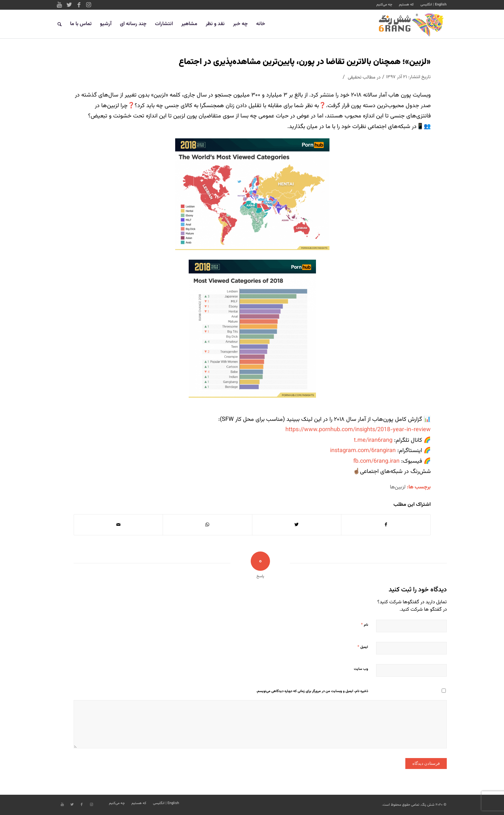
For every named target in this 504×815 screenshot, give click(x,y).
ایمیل (363, 647)
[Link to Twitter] (69, 5)
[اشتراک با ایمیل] (118, 525)
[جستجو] (60, 24)
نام (364, 625)
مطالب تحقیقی (362, 77)
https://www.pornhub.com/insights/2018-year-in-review (358, 430)
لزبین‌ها (398, 487)
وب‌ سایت (361, 669)
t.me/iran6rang (374, 440)
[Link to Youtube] (59, 5)
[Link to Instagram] (88, 5)
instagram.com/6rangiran (363, 451)
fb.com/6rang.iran (376, 461)
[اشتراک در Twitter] (297, 525)
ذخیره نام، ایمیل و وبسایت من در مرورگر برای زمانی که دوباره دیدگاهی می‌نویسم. (312, 691)
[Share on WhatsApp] (207, 525)
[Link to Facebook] (79, 5)
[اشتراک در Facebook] (386, 525)
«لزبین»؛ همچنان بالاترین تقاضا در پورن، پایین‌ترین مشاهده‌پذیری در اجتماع (305, 62)
